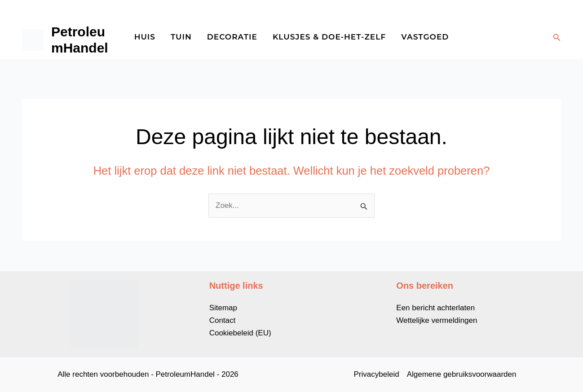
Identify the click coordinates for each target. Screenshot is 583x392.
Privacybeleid (377, 374)
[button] (557, 38)
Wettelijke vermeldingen (437, 320)
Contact (223, 320)
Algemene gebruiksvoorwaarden (462, 374)
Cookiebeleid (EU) (240, 333)
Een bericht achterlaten (435, 308)
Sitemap (223, 308)
